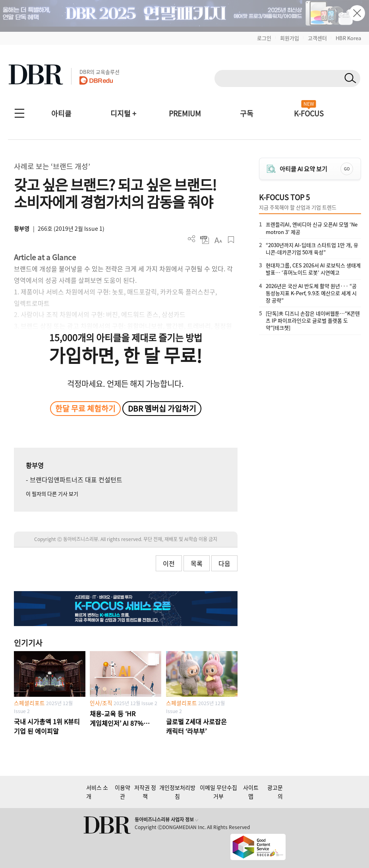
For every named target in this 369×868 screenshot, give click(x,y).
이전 (169, 563)
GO (347, 169)
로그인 (264, 38)
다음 (224, 563)
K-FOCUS (309, 113)
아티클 (61, 113)
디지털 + (123, 113)
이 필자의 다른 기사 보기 (52, 494)
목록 (197, 563)
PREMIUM (185, 113)
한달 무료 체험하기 (85, 408)
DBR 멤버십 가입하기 (162, 408)
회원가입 (290, 38)
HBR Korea (348, 38)
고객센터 (317, 38)
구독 (247, 113)
